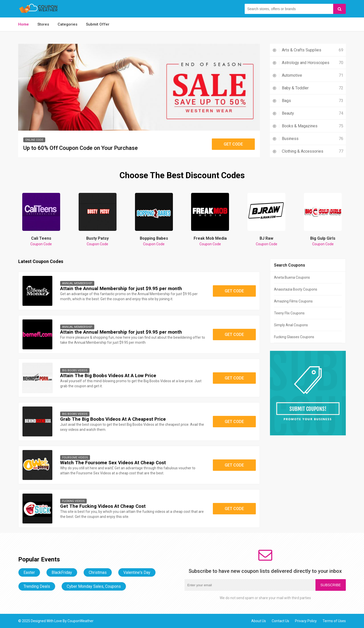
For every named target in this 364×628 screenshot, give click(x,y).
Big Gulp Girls (323, 241)
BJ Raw (267, 241)
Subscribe (331, 585)
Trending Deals (37, 586)
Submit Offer (98, 24)
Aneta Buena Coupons (292, 277)
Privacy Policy (306, 621)
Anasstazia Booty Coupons (296, 289)
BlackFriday (62, 572)
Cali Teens (41, 241)
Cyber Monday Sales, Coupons (94, 586)
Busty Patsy (97, 241)
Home (24, 24)
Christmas (98, 572)
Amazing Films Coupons (293, 301)
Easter (29, 572)
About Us (259, 621)
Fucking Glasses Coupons (294, 337)
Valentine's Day (137, 572)
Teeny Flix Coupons (289, 313)
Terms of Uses (334, 621)
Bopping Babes (154, 241)
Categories (67, 24)
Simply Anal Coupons (291, 325)
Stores (43, 24)
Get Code (233, 144)
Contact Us (280, 621)
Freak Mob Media (210, 241)
